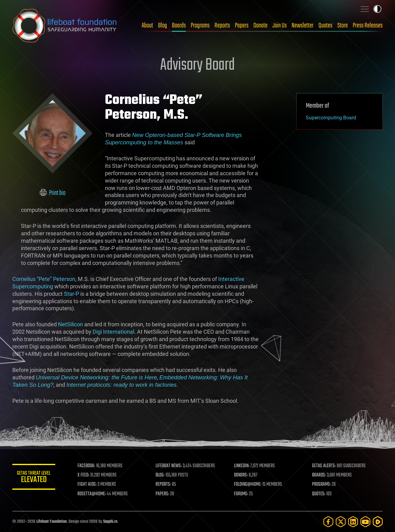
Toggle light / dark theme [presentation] (377, 9)
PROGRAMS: (322, 485)
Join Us (280, 26)
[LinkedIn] (353, 522)
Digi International (113, 332)
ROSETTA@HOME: (92, 494)
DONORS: (241, 475)
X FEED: (84, 475)
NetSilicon (71, 324)
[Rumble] (378, 522)
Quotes (325, 26)
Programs (200, 26)
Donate (260, 26)
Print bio (53, 193)
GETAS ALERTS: (324, 466)
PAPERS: (163, 494)
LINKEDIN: (242, 466)
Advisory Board (197, 65)
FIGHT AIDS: (87, 485)
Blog (162, 26)
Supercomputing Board (331, 118)
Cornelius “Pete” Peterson (44, 279)
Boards (179, 26)
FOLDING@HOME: (248, 485)
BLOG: (160, 475)
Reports (222, 26)
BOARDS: (319, 475)
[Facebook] (328, 522)
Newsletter (303, 26)
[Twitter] (341, 522)
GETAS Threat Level (34, 478)
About (147, 26)
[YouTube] (365, 522)
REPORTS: (164, 485)
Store (343, 26)
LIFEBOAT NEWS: (169, 466)
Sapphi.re (110, 522)
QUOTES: (319, 494)
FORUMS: (241, 494)
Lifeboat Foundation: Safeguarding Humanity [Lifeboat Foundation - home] (65, 26)
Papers (242, 26)
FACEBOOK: (87, 466)
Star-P (71, 294)
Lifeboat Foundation (52, 522)
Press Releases (368, 26)
